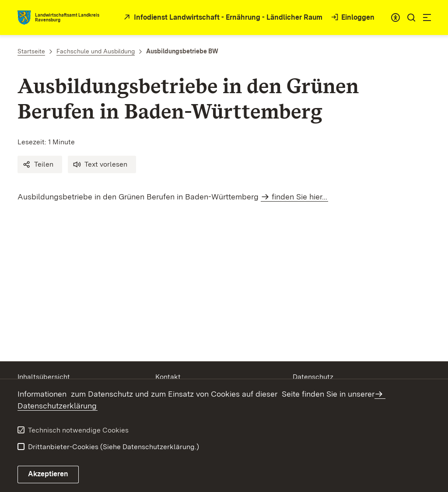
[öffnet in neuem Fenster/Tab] (222, 18)
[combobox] (395, 17)
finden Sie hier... (299, 197)
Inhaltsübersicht (44, 377)
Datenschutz (313, 377)
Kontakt (168, 377)
